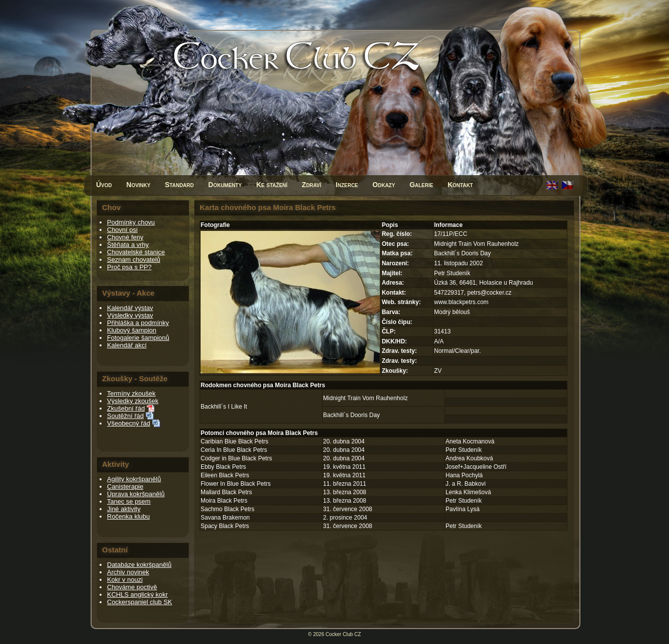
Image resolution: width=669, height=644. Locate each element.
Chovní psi (122, 230)
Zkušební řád (126, 408)
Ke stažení (272, 185)
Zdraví (311, 185)
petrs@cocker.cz (490, 293)
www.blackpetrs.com (461, 302)
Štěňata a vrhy (128, 245)
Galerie (422, 185)
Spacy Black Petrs (225, 526)
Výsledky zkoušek (133, 401)
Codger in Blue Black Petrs (236, 458)
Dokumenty (225, 185)
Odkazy (384, 185)
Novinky (138, 185)
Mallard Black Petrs (226, 492)
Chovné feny (125, 237)
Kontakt (460, 185)
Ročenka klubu (128, 516)
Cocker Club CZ (343, 634)
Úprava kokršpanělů (136, 494)
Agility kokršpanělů (134, 479)
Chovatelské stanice (136, 252)
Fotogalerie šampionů (138, 338)
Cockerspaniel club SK (140, 602)
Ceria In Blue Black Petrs (234, 450)
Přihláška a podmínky (138, 323)
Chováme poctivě (132, 587)
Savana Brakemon (225, 518)
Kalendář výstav (130, 308)
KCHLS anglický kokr (137, 594)
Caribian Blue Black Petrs (234, 441)
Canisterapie (125, 486)
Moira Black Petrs (224, 501)
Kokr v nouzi (125, 580)
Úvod (104, 185)
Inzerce (347, 185)
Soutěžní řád (125, 416)
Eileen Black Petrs (225, 475)
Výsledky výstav (130, 315)
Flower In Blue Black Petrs (236, 484)
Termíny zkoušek (131, 393)
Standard (179, 185)
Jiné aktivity (124, 509)
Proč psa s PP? (129, 267)
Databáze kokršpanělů (139, 565)
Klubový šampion (132, 330)
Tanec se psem (129, 501)
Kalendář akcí (127, 345)
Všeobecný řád (129, 423)
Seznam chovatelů (134, 260)
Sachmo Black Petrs (227, 509)
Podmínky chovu (131, 222)
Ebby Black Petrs (223, 467)
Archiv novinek (128, 572)
